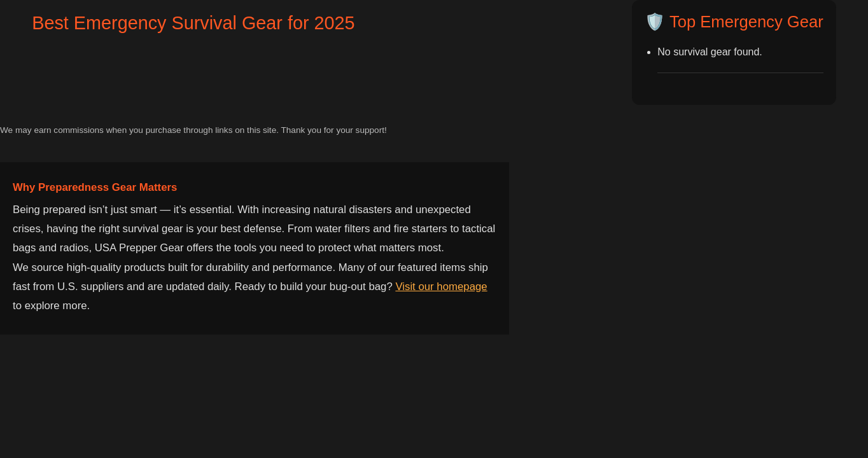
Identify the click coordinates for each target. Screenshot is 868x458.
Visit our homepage (441, 287)
